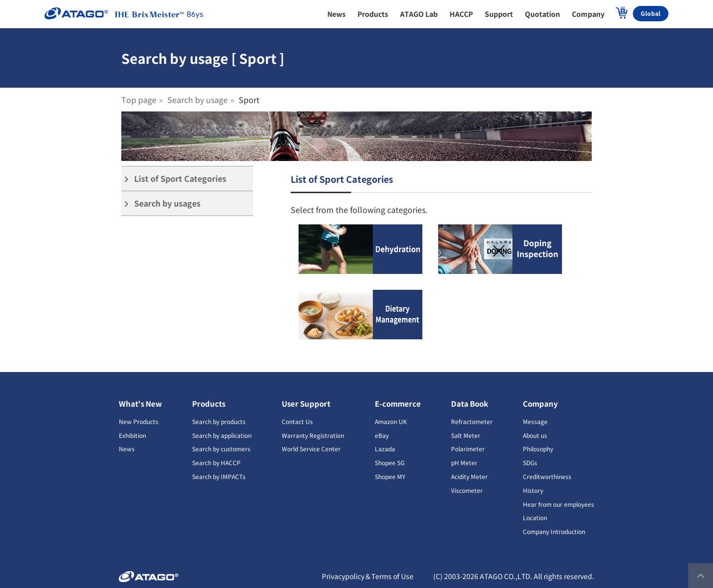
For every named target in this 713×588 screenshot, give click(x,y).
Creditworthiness (547, 476)
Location (535, 517)
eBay (382, 435)
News (127, 449)
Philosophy (538, 449)
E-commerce (398, 403)
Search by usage (198, 100)
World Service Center (311, 449)
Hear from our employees (559, 504)
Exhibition (132, 435)
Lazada (385, 449)
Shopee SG (390, 462)
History (533, 490)
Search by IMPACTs (219, 476)
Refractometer (472, 421)
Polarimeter (468, 449)
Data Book (470, 403)
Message (535, 421)
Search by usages (161, 203)
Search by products (219, 421)
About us (535, 435)
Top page (139, 100)
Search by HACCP (216, 462)
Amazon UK (391, 421)
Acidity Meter (469, 476)
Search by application (222, 435)
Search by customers (221, 449)
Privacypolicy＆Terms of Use (368, 576)
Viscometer (467, 490)
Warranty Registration (313, 435)
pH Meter (464, 462)
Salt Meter (466, 435)
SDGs (530, 462)
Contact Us (297, 421)
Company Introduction (554, 531)
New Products (139, 421)
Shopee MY (390, 476)
